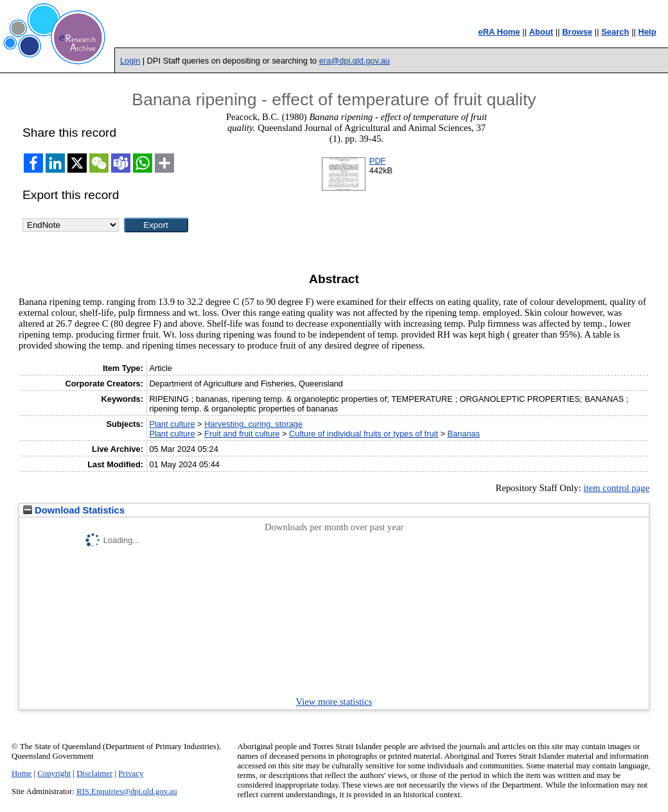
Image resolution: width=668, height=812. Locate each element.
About (541, 32)
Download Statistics (74, 510)
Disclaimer (94, 773)
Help (647, 32)
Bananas (464, 434)
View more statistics (334, 702)
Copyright (54, 773)
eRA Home (499, 32)
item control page (616, 488)
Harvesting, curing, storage (253, 424)
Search (615, 32)
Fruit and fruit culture (242, 434)
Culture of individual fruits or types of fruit (364, 434)
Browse (577, 32)
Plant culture (172, 424)
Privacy (131, 773)
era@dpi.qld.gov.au (355, 61)
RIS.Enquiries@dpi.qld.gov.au (127, 791)
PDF (378, 161)
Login (130, 61)
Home (22, 773)
